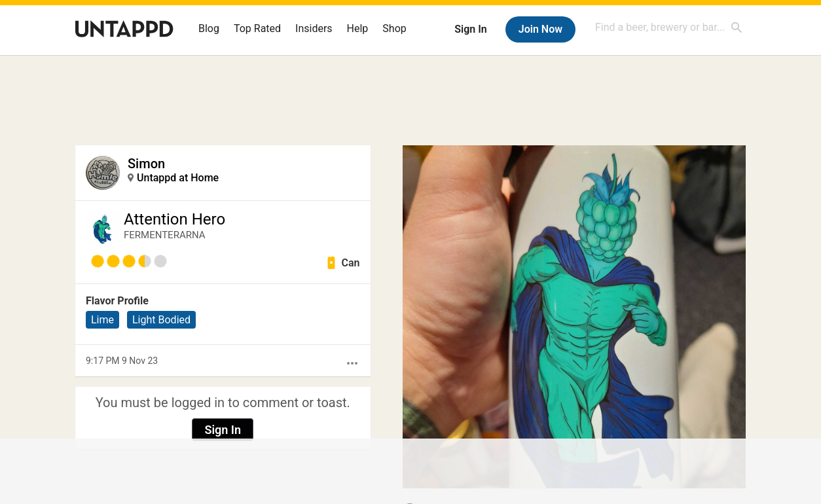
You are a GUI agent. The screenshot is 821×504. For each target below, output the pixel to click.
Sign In (470, 29)
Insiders (314, 28)
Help (358, 28)
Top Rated (257, 28)
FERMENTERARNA (165, 235)
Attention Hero (174, 219)
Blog (209, 28)
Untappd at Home (178, 178)
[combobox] (669, 27)
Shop (394, 28)
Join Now (540, 29)
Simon (146, 164)
